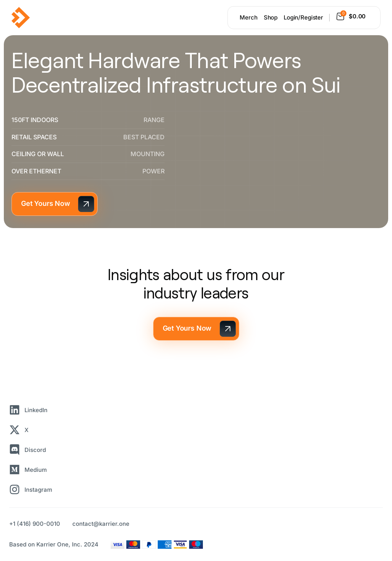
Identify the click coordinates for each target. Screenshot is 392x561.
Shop (271, 17)
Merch (248, 17)
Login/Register (303, 17)
